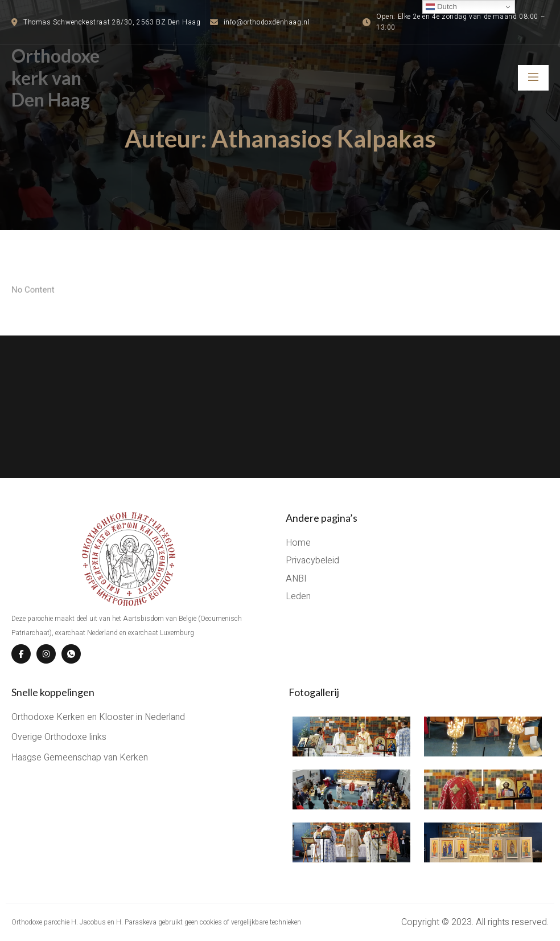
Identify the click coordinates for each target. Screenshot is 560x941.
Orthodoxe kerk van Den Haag (55, 77)
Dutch (441, 7)
